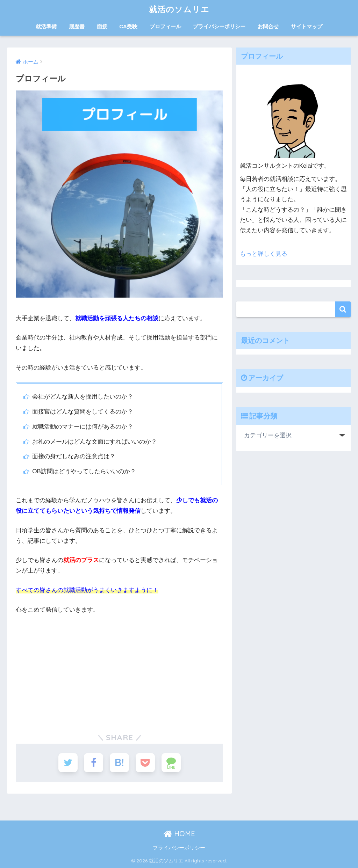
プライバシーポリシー (219, 26)
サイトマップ (307, 26)
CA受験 (128, 26)
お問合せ (268, 26)
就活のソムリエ (179, 9)
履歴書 (77, 26)
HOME (179, 834)
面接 (102, 26)
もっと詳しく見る (264, 254)
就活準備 (46, 26)
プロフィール (165, 26)
